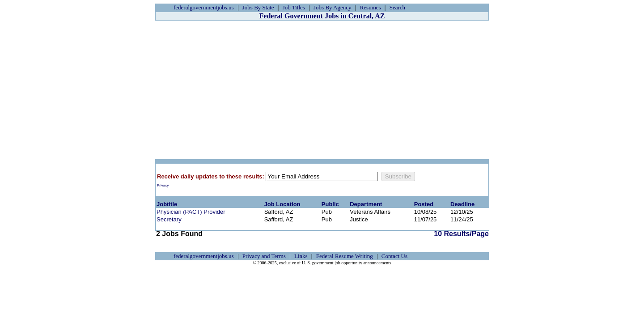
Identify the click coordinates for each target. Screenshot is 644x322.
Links (301, 256)
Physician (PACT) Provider (191, 212)
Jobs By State (258, 7)
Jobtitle (167, 204)
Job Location (282, 204)
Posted (424, 204)
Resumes (371, 7)
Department (366, 204)
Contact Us (394, 256)
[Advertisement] (322, 90)
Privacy (163, 185)
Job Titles (294, 7)
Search (397, 7)
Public (330, 204)
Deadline (462, 204)
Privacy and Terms (264, 256)
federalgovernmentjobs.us (204, 7)
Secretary (169, 219)
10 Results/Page (461, 234)
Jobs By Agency (333, 7)
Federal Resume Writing (345, 256)
